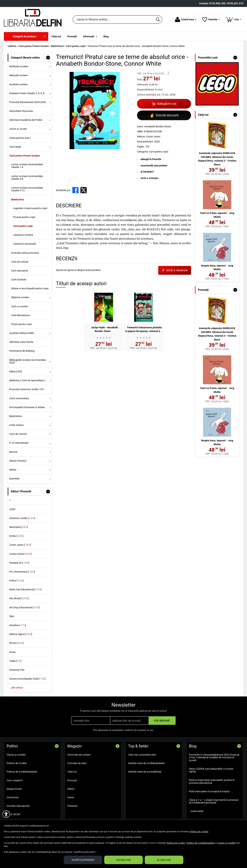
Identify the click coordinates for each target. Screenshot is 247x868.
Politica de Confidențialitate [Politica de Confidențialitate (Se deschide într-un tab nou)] (200, 843)
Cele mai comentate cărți (142, 755)
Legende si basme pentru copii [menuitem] (30, 208)
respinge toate (123, 860)
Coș (233, 19)
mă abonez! (162, 720)
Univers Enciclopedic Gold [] (27, 679)
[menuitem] (26, 36)
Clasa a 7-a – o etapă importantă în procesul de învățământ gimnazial (214, 801)
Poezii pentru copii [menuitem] (22, 324)
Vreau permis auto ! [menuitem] (20, 138)
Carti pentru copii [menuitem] (23, 226)
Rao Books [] (19, 598)
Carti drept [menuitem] (15, 147)
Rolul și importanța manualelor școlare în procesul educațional (212, 781)
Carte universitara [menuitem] (19, 398)
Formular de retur (77, 763)
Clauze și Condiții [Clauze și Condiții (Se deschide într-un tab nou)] (227, 843)
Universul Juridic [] (22, 518)
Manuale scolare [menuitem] (18, 75)
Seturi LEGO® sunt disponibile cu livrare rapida (211, 770)
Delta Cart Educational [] (25, 589)
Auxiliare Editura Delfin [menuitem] (22, 333)
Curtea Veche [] (20, 554)
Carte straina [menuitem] (16, 425)
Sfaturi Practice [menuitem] (18, 461)
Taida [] (15, 661)
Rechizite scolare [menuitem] (19, 66)
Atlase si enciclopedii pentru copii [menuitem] (30, 288)
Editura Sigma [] (21, 634)
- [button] (48, 58)
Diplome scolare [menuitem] (20, 297)
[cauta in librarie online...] (113, 20)
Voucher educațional (18, 806)
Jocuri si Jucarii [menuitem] (18, 129)
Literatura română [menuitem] (23, 235)
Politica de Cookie (17, 763)
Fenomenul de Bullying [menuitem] (22, 351)
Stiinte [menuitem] (13, 470)
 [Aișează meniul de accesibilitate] (6, 814)
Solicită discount (164, 115)
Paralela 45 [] (19, 563)
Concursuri (13, 797)
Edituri (71, 789)
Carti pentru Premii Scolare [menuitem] (25, 156)
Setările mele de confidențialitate (146, 763)
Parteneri (72, 806)
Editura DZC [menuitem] (16, 371)
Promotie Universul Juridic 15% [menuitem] (27, 389)
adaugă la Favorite (151, 159)
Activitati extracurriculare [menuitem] (25, 253)
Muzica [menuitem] (13, 452)
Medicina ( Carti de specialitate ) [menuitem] (27, 380)
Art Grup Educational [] (24, 607)
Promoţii (72, 780)
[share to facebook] (75, 190)
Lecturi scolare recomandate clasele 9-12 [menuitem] (27, 189)
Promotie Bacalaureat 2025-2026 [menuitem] (28, 102)
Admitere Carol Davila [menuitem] (21, 342)
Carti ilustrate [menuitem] (19, 280)
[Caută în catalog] (158, 20)
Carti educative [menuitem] (20, 271)
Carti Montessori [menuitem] (20, 315)
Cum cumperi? (15, 780)
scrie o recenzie (149, 178)
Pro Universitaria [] (22, 572)
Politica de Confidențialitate (22, 772)
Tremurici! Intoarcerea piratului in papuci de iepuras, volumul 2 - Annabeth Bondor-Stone (144, 331)
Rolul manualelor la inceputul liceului (209, 791)
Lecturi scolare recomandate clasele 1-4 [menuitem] (27, 166)
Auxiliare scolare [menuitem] (18, 84)
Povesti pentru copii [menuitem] (24, 217)
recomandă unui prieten (154, 166)
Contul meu (186, 20)
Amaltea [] (18, 625)
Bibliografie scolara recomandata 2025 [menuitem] (28, 361)
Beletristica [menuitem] (18, 200)
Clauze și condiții (16, 755)
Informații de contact (79, 755)
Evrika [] (16, 536)
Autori (71, 797)
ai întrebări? (147, 172)
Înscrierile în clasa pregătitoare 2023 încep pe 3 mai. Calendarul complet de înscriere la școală (214, 757)
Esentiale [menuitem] (14, 479)
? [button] (168, 73)
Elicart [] (16, 643)
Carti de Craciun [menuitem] (18, 434)
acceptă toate (164, 860)
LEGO (12, 509)
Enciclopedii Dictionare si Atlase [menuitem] (27, 407)
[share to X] (84, 190)
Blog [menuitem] (106, 36)
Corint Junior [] (20, 545)
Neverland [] (19, 527)
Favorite (211, 20)
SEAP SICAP (13, 814)
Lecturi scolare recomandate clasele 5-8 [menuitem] (27, 177)
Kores (12, 652)
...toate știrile (196, 811)
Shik (12, 616)
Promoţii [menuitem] (72, 36)
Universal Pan (17, 670)
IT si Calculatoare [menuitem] (19, 443)
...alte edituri (16, 688)
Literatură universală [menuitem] (24, 244)
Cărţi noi (72, 772)
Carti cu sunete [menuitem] (20, 306)
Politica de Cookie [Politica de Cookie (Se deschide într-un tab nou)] (199, 831)
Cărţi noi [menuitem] (56, 36)
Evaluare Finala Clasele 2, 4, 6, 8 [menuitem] (27, 93)
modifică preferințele (83, 860)
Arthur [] (16, 581)
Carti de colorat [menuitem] (20, 262)
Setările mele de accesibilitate (145, 772)
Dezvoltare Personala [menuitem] (21, 111)
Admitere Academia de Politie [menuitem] (26, 120)
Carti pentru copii (159, 152)
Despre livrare (14, 789)
